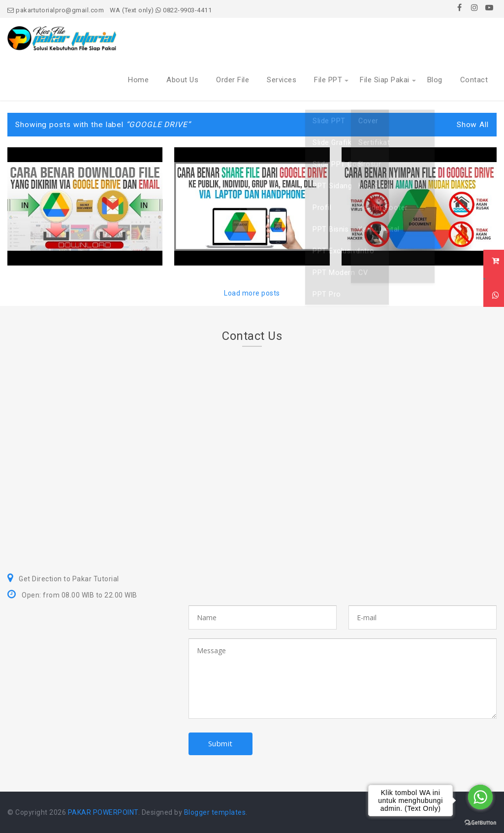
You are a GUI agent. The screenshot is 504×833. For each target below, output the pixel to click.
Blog (435, 80)
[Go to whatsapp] (480, 797)
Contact (474, 80)
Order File (233, 80)
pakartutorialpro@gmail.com (56, 10)
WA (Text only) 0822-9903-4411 (161, 10)
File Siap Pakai (385, 80)
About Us (182, 80)
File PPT (328, 80)
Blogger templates (215, 812)
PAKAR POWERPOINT (103, 812)
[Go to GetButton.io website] (480, 823)
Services (282, 80)
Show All (473, 125)
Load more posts (252, 293)
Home (138, 80)
